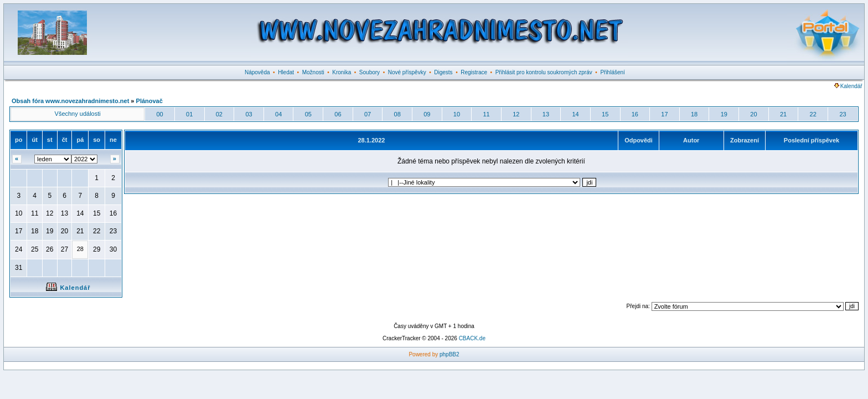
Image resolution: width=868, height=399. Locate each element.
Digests (443, 72)
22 (813, 114)
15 (605, 114)
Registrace (474, 72)
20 (753, 114)
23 (843, 114)
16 (635, 114)
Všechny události (78, 114)
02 (219, 114)
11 (487, 114)
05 (308, 114)
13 (546, 114)
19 (724, 114)
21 (783, 114)
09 (427, 114)
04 (278, 114)
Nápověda (257, 72)
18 (694, 114)
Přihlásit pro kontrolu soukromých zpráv (544, 72)
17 (664, 114)
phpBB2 (449, 354)
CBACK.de (472, 338)
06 (338, 114)
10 (457, 114)
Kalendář (848, 86)
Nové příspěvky (407, 72)
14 (575, 114)
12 (516, 114)
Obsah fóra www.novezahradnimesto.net (70, 101)
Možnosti (313, 72)
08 (397, 114)
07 (368, 114)
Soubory (370, 72)
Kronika (342, 72)
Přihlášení (612, 72)
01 (189, 114)
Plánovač (149, 101)
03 (249, 114)
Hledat (286, 72)
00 (159, 114)
